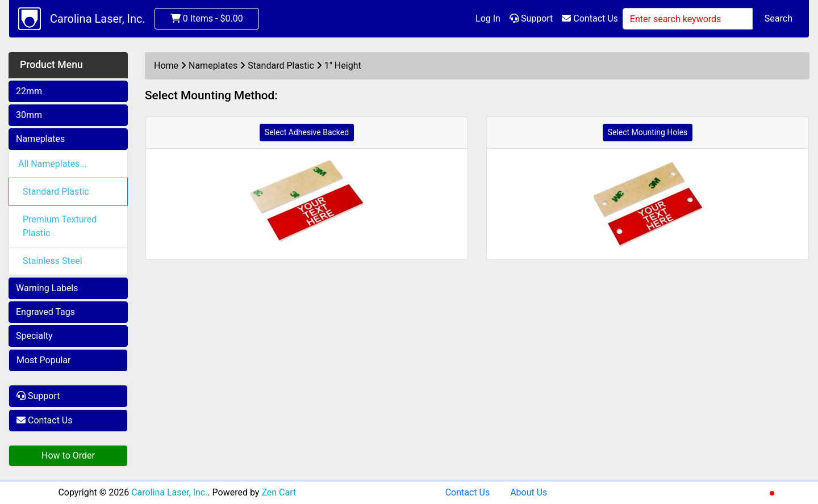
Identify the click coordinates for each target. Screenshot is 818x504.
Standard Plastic (56, 192)
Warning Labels (47, 288)
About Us (529, 492)
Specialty (34, 336)
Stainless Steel (53, 261)
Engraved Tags (45, 312)
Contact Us (590, 18)
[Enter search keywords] (688, 19)
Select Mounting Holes (648, 132)
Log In (488, 18)
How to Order (68, 455)
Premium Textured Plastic (60, 226)
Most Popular (44, 360)
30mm (29, 115)
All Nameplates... (53, 164)
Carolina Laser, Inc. (98, 19)
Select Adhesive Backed (307, 132)
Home (166, 66)
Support (531, 18)
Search (779, 18)
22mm (29, 91)
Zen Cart (279, 492)
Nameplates (40, 139)
